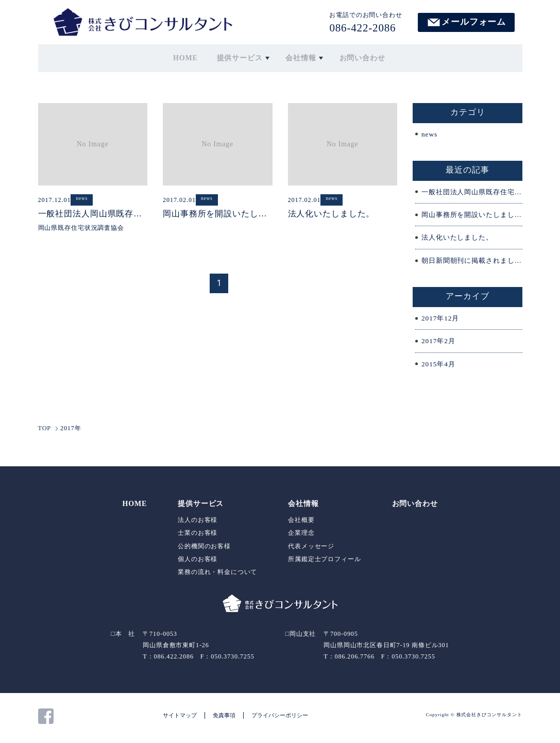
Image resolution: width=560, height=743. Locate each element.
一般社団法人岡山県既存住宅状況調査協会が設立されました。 (472, 193)
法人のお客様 (198, 524)
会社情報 (300, 57)
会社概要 (301, 524)
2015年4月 (439, 368)
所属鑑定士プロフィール (324, 562)
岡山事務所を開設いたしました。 (472, 217)
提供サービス (240, 57)
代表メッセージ (311, 549)
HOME (190, 57)
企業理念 (301, 536)
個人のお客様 (198, 562)
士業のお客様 (198, 536)
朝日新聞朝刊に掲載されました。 (472, 263)
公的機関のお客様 (204, 549)
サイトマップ (180, 718)
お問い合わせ (360, 57)
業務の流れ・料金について (217, 575)
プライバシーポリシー (280, 718)
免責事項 (224, 718)
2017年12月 (441, 321)
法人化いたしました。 (460, 240)
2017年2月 (439, 344)
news (430, 135)
